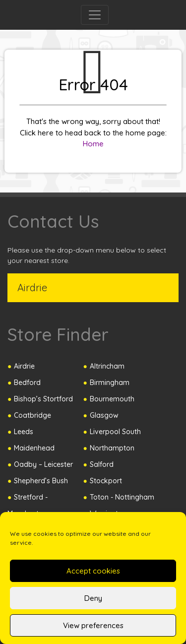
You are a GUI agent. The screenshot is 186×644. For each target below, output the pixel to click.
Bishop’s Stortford (43, 399)
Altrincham (107, 366)
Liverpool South (115, 432)
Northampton (112, 448)
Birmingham (110, 383)
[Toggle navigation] (95, 15)
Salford (102, 464)
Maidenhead (34, 448)
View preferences (93, 625)
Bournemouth (112, 399)
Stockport (106, 481)
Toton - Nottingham (122, 497)
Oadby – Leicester (43, 464)
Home (93, 144)
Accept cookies (93, 571)
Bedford (27, 383)
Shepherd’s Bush (41, 481)
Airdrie (24, 366)
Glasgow (104, 415)
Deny (93, 598)
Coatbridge (32, 415)
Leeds (24, 432)
